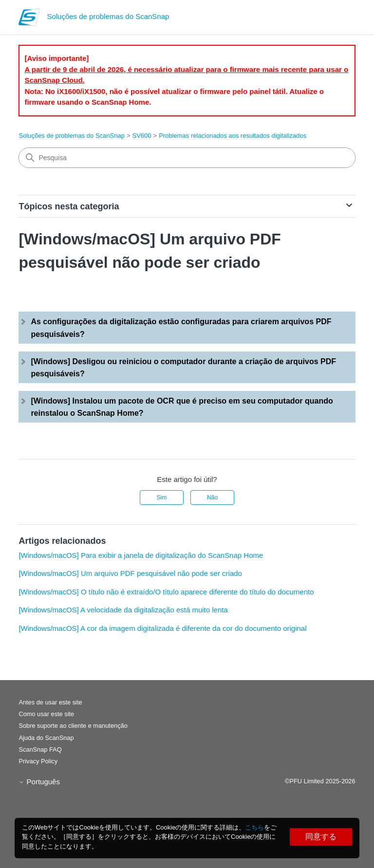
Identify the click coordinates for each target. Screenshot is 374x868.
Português (39, 782)
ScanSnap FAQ (40, 749)
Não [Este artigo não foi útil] (212, 498)
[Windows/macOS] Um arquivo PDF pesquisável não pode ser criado (130, 573)
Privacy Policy (38, 761)
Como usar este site (46, 714)
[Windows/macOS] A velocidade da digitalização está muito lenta (123, 610)
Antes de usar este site (50, 702)
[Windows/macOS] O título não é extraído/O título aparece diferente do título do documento (166, 592)
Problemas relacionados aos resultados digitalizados (233, 136)
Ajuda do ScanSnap (46, 738)
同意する (321, 837)
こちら (254, 827)
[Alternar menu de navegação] (338, 19)
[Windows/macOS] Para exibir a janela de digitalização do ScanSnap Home (141, 555)
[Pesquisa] (187, 158)
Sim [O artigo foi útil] (162, 498)
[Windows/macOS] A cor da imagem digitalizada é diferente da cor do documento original (162, 628)
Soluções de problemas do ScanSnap (72, 136)
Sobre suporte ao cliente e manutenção (73, 726)
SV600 (142, 136)
